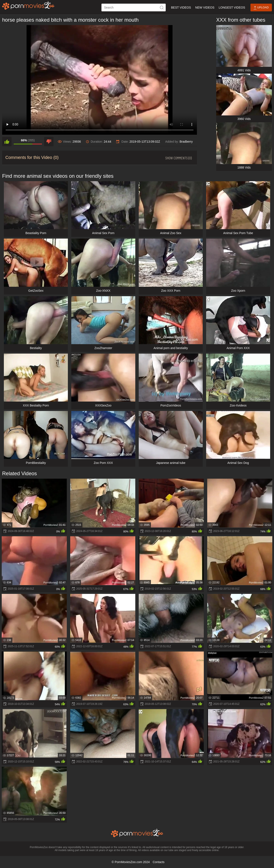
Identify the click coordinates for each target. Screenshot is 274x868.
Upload (261, 8)
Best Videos (181, 7)
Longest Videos (232, 7)
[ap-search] (134, 7)
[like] (7, 142)
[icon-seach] (162, 7)
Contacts (159, 862)
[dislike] (49, 142)
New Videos (205, 7)
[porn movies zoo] (28, 5)
